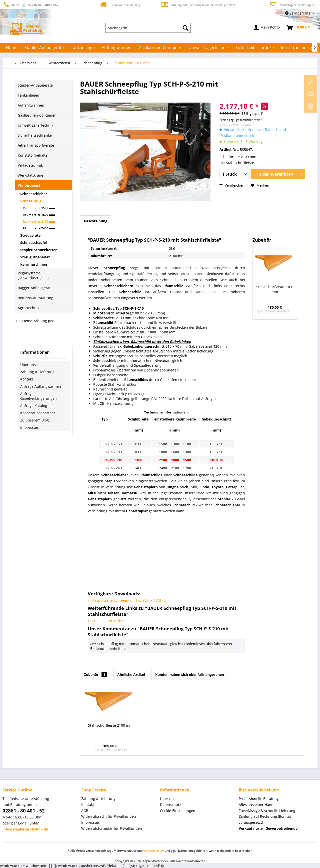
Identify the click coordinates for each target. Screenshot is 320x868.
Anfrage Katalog (34, 406)
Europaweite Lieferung (120, 5)
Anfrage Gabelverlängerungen (38, 396)
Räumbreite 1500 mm (39, 208)
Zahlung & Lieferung (37, 372)
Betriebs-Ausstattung (35, 298)
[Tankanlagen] (83, 48)
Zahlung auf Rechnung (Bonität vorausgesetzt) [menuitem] (265, 819)
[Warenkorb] (298, 28)
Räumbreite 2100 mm (39, 222)
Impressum (30, 427)
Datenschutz (170, 805)
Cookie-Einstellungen (178, 811)
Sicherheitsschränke (35, 135)
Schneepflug (31, 201)
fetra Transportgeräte (36, 145)
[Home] (12, 48)
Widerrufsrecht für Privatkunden (109, 816)
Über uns (28, 365)
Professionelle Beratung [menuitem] (259, 799)
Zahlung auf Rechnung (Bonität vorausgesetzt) (198, 5)
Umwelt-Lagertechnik (35, 125)
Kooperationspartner (38, 413)
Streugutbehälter (35, 257)
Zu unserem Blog (34, 420)
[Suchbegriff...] (148, 28)
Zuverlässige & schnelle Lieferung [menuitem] (267, 811)
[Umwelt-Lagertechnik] (208, 48)
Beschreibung (96, 221)
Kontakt (27, 379)
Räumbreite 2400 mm (39, 228)
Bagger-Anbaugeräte (35, 288)
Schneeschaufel (33, 243)
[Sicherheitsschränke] (255, 48)
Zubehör (95, 675)
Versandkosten (154, 851)
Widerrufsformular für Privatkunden (112, 828)
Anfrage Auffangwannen (41, 386)
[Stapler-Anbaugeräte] (44, 48)
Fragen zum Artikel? (106, 621)
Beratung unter (30, 5)
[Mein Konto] (267, 28)
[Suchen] (185, 28)
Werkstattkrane (30, 175)
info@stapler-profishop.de (297, 5)
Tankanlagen (28, 95)
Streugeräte (30, 235)
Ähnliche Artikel (131, 675)
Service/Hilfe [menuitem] (298, 13)
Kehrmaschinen (34, 264)
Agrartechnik (28, 308)
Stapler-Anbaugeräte (35, 85)
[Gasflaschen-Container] (160, 48)
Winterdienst (29, 185)
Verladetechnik (30, 165)
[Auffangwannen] (117, 48)
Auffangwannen (31, 105)
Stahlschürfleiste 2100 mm (275, 289)
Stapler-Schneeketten (39, 250)
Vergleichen (232, 185)
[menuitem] (148, 28)
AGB (85, 811)
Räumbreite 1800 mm (39, 215)
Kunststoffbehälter (33, 155)
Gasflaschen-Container (37, 115)
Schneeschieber (34, 194)
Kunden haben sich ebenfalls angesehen (190, 675)
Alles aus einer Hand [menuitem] (256, 805)
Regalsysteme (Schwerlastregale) (33, 275)
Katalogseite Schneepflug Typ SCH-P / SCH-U (127, 600)
